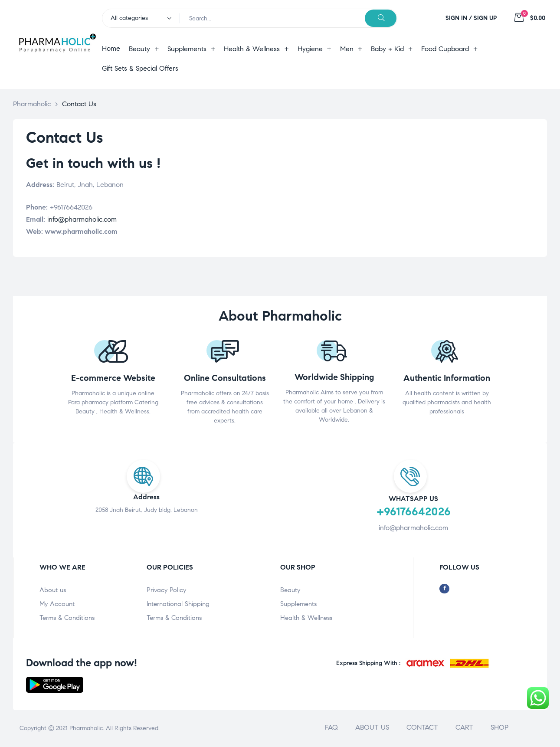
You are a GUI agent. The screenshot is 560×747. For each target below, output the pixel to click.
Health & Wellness (306, 618)
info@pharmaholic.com (82, 219)
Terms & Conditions (67, 618)
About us (53, 590)
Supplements (298, 604)
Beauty (290, 590)
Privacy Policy (166, 590)
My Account (57, 604)
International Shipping (178, 604)
